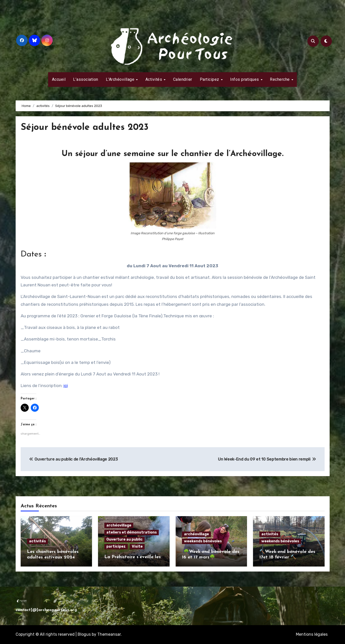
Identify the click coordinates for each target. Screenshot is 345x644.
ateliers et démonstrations (132, 532)
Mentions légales (312, 634)
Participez (210, 79)
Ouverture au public (124, 539)
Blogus (84, 634)
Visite (137, 546)
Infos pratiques (245, 79)
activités (37, 541)
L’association (86, 79)
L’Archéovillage (121, 79)
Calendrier (183, 79)
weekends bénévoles (203, 541)
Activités (154, 79)
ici (66, 386)
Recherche (280, 79)
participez (116, 546)
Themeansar (109, 634)
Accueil (59, 79)
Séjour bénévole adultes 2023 (88, 127)
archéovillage (119, 525)
